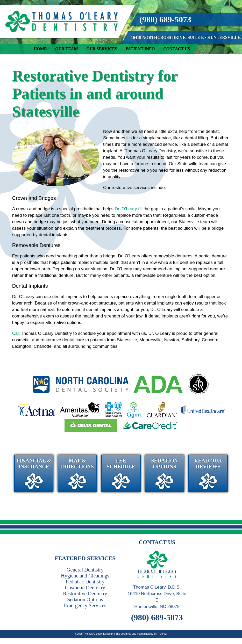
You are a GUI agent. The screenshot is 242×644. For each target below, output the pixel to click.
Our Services (102, 49)
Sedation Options (85, 599)
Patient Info (140, 49)
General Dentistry (85, 570)
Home (40, 49)
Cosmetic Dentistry (85, 588)
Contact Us (177, 49)
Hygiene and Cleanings (85, 576)
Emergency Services (85, 605)
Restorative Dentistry (85, 594)
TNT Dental (161, 634)
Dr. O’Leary (126, 209)
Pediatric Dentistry (85, 582)
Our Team (66, 49)
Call (16, 333)
